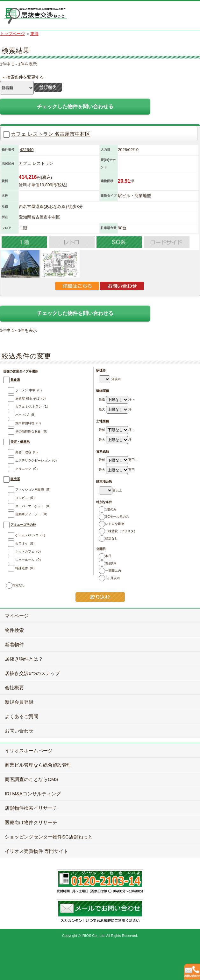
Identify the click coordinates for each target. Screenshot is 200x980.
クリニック (20, 469)
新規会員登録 (19, 702)
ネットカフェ (21, 551)
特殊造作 (18, 568)
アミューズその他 (23, 525)
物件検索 (14, 630)
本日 (104, 556)
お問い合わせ (19, 731)
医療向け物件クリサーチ (31, 822)
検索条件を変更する (25, 77)
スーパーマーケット (26, 506)
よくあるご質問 (21, 716)
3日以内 (106, 563)
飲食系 (15, 380)
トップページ (12, 34)
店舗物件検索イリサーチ (31, 808)
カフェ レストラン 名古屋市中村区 (50, 134)
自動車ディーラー (24, 514)
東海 (34, 34)
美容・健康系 (20, 442)
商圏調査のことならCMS (32, 779)
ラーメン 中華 (22, 390)
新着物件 (14, 644)
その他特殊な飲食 (24, 431)
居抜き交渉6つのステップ (32, 673)
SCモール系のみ (113, 517)
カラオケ (18, 544)
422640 (27, 150)
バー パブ (18, 415)
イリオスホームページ (29, 750)
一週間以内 (109, 571)
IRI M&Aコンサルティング (33, 794)
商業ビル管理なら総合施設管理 (38, 765)
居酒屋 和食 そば (24, 398)
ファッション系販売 (26, 490)
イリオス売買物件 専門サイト (36, 851)
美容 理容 (20, 452)
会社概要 (14, 688)
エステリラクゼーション (29, 460)
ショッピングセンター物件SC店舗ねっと (49, 837)
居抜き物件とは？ (24, 659)
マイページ (17, 616)
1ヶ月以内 (108, 578)
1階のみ (106, 509)
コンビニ (18, 498)
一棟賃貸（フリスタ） (117, 531)
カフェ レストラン (25, 406)
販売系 (15, 479)
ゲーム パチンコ (23, 535)
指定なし (107, 538)
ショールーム (21, 560)
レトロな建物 (110, 524)
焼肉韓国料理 (21, 423)
